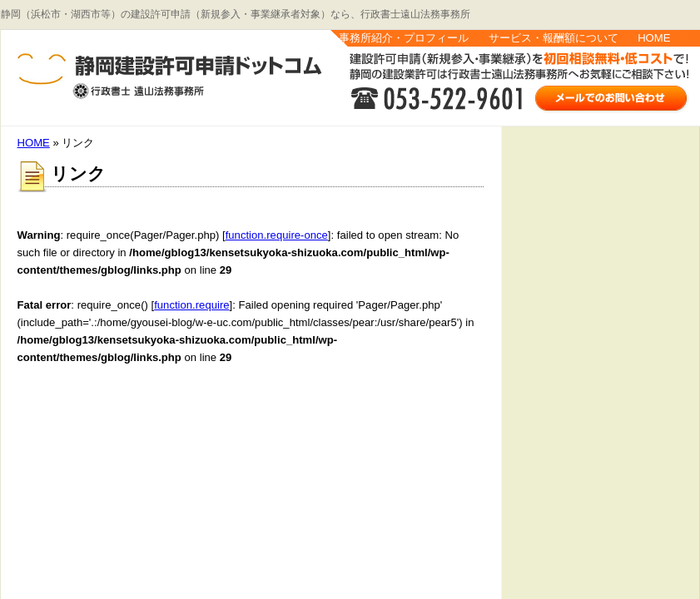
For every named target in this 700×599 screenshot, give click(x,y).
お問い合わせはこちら (612, 97)
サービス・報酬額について (554, 38)
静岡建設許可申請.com (151, 78)
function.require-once (277, 235)
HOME (654, 38)
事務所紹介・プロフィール (404, 38)
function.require (191, 305)
